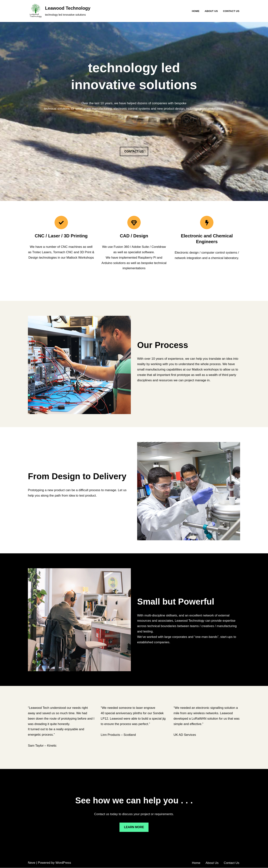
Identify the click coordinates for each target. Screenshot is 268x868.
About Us (211, 11)
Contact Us (231, 11)
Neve (32, 863)
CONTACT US (134, 151)
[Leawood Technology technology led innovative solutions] (59, 11)
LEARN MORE (134, 828)
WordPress (63, 863)
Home (196, 11)
